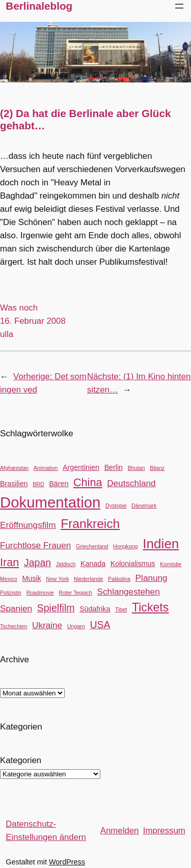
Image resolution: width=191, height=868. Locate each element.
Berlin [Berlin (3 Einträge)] (114, 467)
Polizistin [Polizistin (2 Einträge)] (11, 593)
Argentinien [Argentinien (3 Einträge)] (81, 467)
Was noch (19, 308)
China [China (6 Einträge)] (88, 482)
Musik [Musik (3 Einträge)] (31, 578)
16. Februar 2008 (33, 321)
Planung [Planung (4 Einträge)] (152, 578)
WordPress (67, 862)
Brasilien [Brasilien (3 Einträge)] (14, 484)
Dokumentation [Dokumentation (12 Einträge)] (50, 502)
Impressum (164, 831)
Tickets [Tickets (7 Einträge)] (150, 607)
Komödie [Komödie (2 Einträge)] (171, 564)
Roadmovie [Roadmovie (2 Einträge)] (40, 593)
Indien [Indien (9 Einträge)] (161, 544)
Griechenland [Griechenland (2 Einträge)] (92, 546)
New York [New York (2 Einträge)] (57, 579)
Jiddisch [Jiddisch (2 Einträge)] (66, 564)
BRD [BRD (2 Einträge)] (38, 484)
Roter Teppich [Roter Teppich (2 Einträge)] (75, 593)
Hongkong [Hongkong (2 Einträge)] (126, 546)
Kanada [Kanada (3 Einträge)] (93, 564)
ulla (7, 334)
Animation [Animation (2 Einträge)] (46, 468)
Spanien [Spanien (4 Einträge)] (16, 608)
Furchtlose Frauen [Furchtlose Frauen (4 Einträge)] (35, 545)
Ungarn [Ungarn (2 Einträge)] (76, 626)
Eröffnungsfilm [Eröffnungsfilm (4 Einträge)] (28, 525)
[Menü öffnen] (179, 6)
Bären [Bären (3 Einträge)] (59, 484)
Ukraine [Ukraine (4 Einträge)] (47, 625)
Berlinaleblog (39, 6)
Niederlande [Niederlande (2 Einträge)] (88, 579)
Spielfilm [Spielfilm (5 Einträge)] (56, 608)
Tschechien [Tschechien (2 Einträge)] (13, 626)
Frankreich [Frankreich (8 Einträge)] (90, 524)
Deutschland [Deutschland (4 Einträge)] (131, 483)
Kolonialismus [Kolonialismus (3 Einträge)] (133, 564)
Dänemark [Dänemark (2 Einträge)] (144, 506)
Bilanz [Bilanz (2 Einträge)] (157, 468)
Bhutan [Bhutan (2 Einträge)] (137, 468)
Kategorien (21, 760)
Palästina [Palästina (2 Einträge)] (119, 579)
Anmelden (120, 831)
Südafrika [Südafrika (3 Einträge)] (95, 609)
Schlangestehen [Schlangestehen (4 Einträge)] (129, 592)
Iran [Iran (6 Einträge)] (9, 562)
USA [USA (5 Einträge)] (100, 625)
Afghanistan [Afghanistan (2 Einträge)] (14, 468)
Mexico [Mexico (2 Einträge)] (9, 579)
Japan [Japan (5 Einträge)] (37, 563)
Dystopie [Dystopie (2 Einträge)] (116, 506)
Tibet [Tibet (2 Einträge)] (121, 609)
